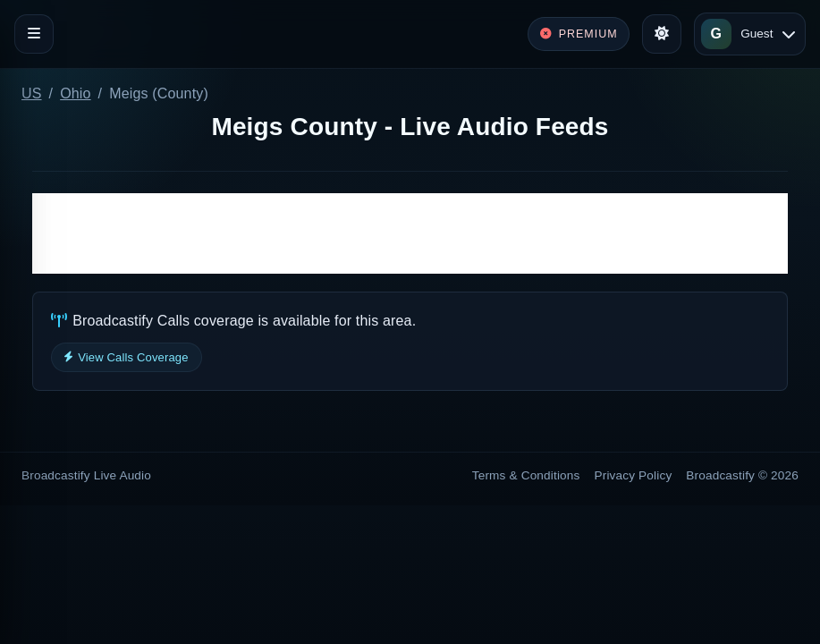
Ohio (75, 93)
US (32, 93)
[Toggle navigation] (34, 34)
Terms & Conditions (526, 475)
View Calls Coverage (127, 357)
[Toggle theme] (662, 34)
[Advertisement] (410, 233)
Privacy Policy (634, 475)
